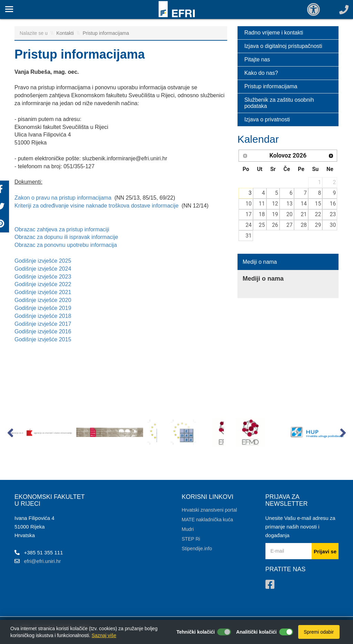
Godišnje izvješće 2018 (43, 316)
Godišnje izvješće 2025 (43, 261)
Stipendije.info (197, 549)
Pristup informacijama (106, 33)
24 (249, 225)
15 (318, 204)
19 (275, 214)
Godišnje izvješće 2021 (43, 292)
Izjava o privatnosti (267, 119)
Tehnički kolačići (196, 632)
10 (249, 204)
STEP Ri (191, 539)
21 (304, 214)
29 (318, 225)
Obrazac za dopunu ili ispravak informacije (66, 237)
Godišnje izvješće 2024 (43, 269)
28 (304, 225)
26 (275, 225)
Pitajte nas (257, 59)
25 (262, 225)
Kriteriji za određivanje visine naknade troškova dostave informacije (97, 206)
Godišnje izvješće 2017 (43, 324)
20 (290, 214)
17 (249, 214)
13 (290, 204)
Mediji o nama (260, 262)
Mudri (188, 529)
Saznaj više (104, 635)
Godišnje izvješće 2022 (43, 284)
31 (249, 236)
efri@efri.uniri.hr (43, 561)
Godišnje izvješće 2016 (43, 331)
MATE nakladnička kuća (207, 520)
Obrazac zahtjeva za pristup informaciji (63, 229)
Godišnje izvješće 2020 (43, 300)
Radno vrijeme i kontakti (274, 33)
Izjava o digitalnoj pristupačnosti (283, 46)
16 (333, 204)
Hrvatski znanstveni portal (209, 510)
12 (275, 204)
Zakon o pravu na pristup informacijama (64, 198)
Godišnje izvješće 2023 (43, 277)
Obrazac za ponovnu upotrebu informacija (67, 245)
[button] (10, 434)
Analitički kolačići (256, 632)
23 (333, 214)
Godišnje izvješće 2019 (43, 308)
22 (318, 214)
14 (304, 204)
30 (333, 225)
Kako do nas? (261, 73)
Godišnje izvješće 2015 (43, 339)
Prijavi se (325, 551)
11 (262, 204)
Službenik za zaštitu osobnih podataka (279, 103)
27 (290, 225)
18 (262, 214)
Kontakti (66, 33)
